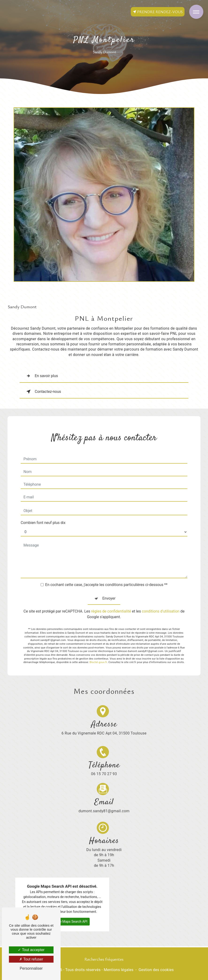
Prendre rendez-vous (158, 12)
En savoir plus (41, 376)
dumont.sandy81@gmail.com (104, 790)
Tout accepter (31, 950)
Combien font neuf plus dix (43, 513)
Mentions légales (119, 970)
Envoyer (109, 588)
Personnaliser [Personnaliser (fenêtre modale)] (31, 968)
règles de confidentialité (111, 601)
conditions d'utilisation (161, 601)
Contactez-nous (43, 392)
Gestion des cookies (156, 970)
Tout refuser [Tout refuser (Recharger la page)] (31, 959)
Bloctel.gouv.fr (98, 652)
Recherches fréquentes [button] (104, 959)
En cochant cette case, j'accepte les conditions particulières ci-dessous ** (106, 575)
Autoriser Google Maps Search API (62, 911)
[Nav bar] (196, 12)
